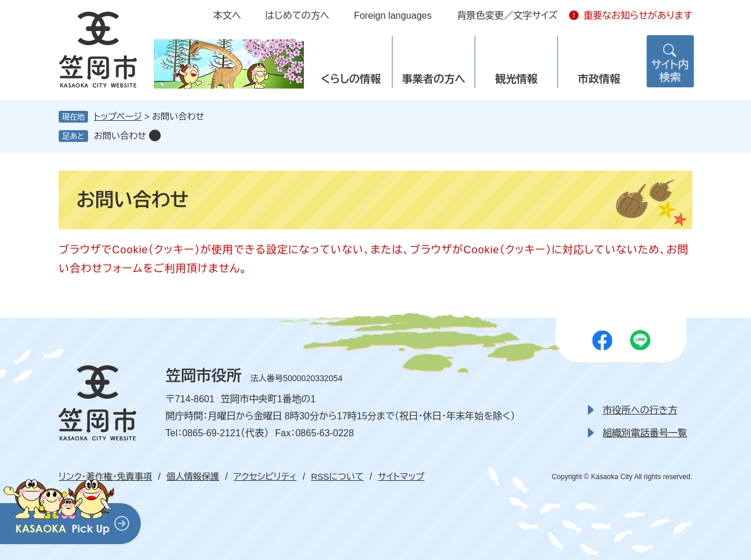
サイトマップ (401, 476)
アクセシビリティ (265, 476)
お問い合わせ (120, 136)
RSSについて (337, 476)
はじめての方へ (297, 16)
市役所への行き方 (640, 410)
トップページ (118, 116)
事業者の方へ (434, 79)
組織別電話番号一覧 (645, 433)
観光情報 (516, 79)
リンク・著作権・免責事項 (105, 476)
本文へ (227, 16)
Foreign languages (393, 16)
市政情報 (599, 79)
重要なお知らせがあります (638, 16)
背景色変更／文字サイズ (508, 16)
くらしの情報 (351, 79)
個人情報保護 (193, 476)
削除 (155, 135)
